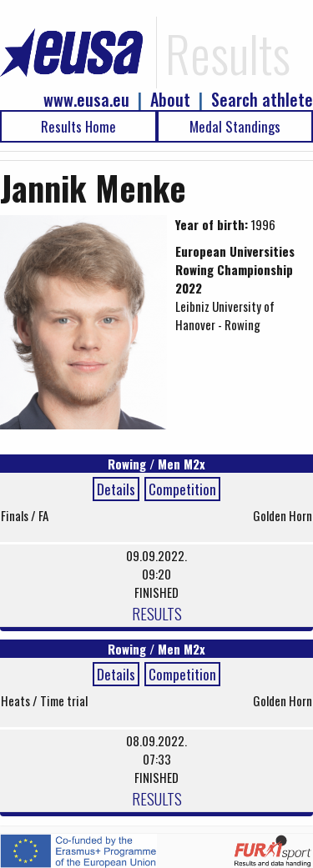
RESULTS (157, 613)
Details (116, 489)
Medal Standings (235, 126)
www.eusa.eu (86, 100)
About (170, 100)
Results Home (78, 126)
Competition (182, 489)
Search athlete (262, 100)
